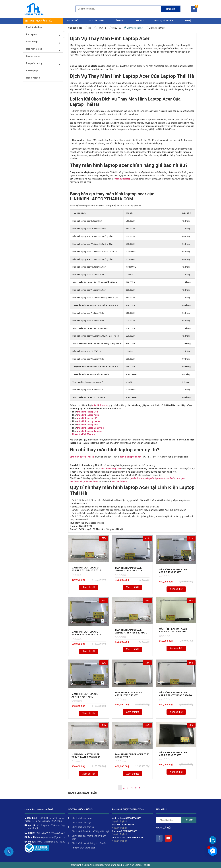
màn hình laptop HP (87, 418)
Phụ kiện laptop (34, 27)
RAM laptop (32, 71)
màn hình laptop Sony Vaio (91, 428)
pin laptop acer (138, 478)
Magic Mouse (33, 78)
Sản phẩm (120, 21)
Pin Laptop (44, 36)
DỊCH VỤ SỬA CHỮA (164, 21)
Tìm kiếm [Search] (171, 9)
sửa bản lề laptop (120, 481)
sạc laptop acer (174, 478)
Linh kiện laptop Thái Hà (82, 457)
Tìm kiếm (189, 820)
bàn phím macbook (89, 481)
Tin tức (140, 21)
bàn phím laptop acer (155, 478)
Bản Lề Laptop (96, 21)
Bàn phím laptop (44, 65)
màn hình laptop (123, 179)
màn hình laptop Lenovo (89, 421)
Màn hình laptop (44, 50)
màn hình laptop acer (130, 457)
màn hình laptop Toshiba (90, 431)
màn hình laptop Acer (88, 425)
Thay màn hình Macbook (84, 434)
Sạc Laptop (44, 43)
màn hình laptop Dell (87, 412)
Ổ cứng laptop (33, 56)
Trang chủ (73, 21)
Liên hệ (187, 21)
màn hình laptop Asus (88, 415)
